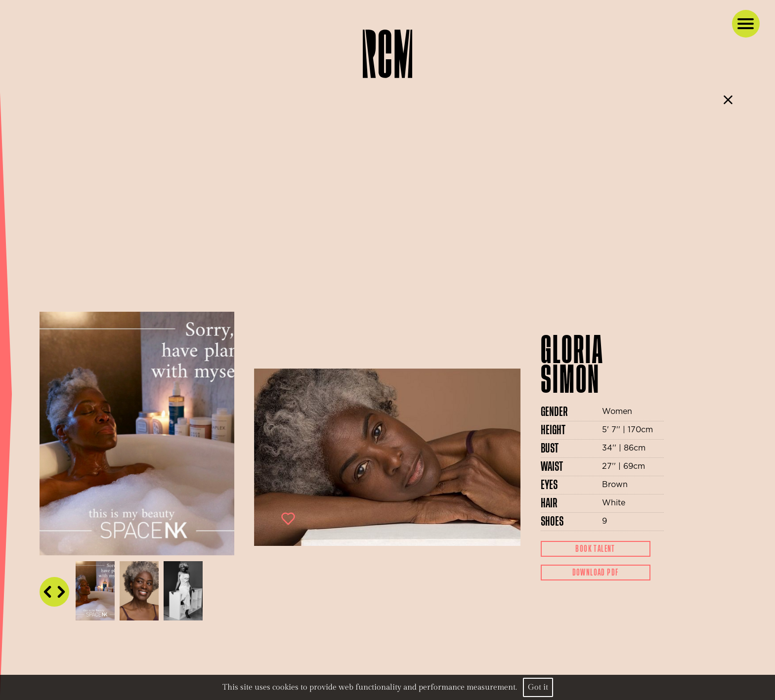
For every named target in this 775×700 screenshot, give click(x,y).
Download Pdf (596, 573)
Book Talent (595, 549)
